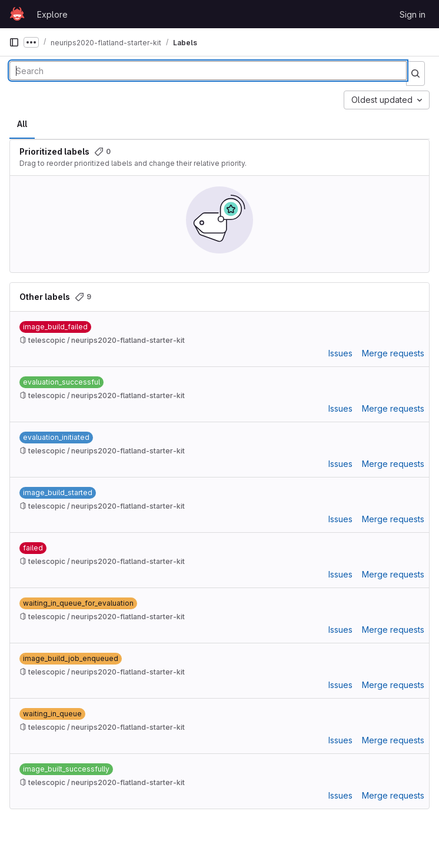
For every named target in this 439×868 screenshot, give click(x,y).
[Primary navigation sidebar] (14, 42)
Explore (52, 14)
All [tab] (22, 124)
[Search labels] (208, 71)
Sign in (413, 14)
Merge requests (393, 353)
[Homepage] (17, 14)
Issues (340, 353)
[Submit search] (415, 74)
